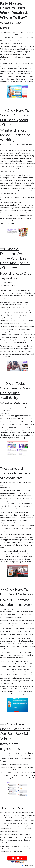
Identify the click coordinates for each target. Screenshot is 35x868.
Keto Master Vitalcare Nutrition (12, 202)
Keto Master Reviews (8, 285)
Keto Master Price (7, 609)
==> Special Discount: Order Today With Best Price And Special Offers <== (15, 258)
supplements (5, 488)
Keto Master (5, 413)
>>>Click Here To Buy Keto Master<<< (17, 592)
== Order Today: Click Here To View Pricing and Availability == (16, 391)
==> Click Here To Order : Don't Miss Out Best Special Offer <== (15, 118)
